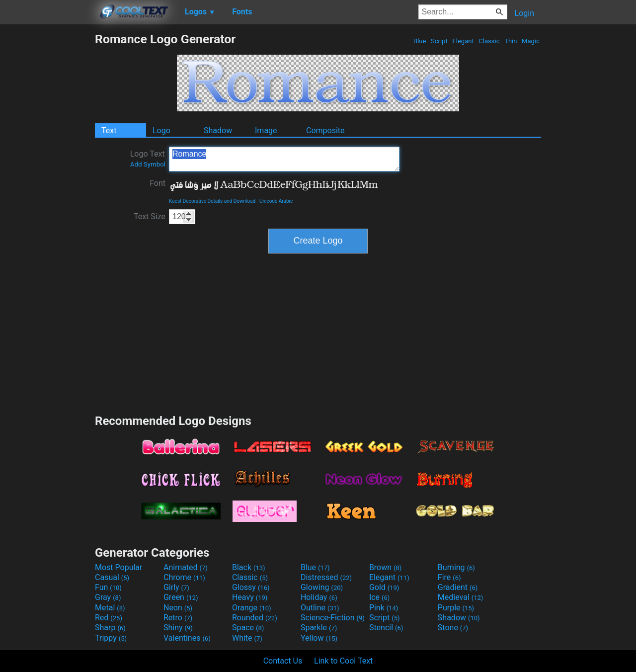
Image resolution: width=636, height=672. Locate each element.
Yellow (319, 638)
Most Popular (119, 567)
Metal (110, 608)
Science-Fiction (333, 618)
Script (439, 41)
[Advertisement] (47, 181)
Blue (420, 41)
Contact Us (283, 661)
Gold (384, 587)
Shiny (178, 628)
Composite (325, 130)
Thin (511, 41)
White (247, 638)
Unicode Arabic (276, 201)
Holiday (319, 597)
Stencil (386, 628)
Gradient (458, 587)
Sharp (110, 628)
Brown (385, 567)
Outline (320, 608)
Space (248, 628)
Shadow (218, 130)
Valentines (187, 638)
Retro (178, 618)
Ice (379, 597)
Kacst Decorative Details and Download (212, 201)
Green (181, 597)
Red (109, 618)
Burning (456, 567)
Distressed (326, 577)
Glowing (322, 587)
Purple (456, 608)
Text (109, 130)
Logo (161, 130)
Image (266, 130)
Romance (284, 159)
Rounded (255, 618)
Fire (449, 577)
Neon (178, 608)
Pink (384, 608)
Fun (108, 587)
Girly (176, 587)
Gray (108, 597)
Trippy (111, 638)
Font (158, 183)
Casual (112, 577)
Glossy (251, 587)
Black (249, 567)
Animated (186, 567)
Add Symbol (148, 164)
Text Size (150, 216)
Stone (453, 628)
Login (524, 13)
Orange (252, 608)
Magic (531, 41)
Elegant (463, 41)
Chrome (184, 577)
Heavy (250, 597)
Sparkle (319, 628)
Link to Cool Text (343, 661)
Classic (489, 41)
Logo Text (148, 159)
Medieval (461, 597)
